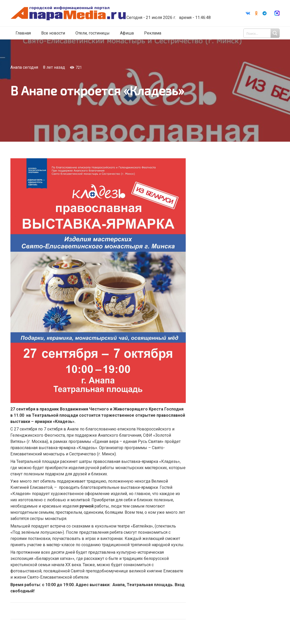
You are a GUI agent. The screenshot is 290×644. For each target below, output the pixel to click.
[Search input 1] (262, 33)
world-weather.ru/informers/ (167, 14)
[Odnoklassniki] (256, 13)
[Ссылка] (68, 13)
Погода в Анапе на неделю (167, 9)
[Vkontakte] (248, 13)
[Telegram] (265, 13)
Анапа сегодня (24, 67)
